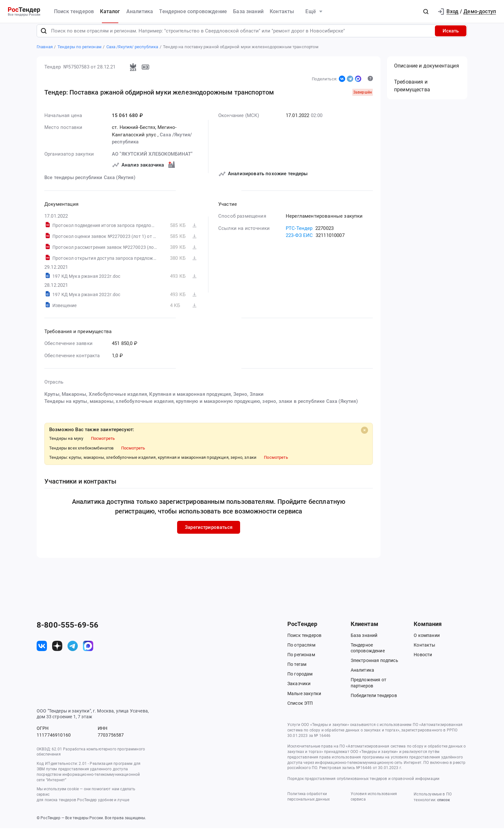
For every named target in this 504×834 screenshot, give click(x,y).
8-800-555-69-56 (67, 631)
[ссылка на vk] (42, 652)
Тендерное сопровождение (193, 11)
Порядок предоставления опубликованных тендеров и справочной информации (363, 784)
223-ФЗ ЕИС (299, 241)
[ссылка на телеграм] (73, 652)
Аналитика (140, 11)
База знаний (248, 11)
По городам (300, 680)
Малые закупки (304, 699)
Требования (412, 92)
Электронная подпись (374, 666)
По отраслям (301, 651)
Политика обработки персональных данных (309, 802)
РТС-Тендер (299, 234)
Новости (423, 660)
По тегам (297, 670)
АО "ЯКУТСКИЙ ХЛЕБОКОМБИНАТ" (152, 160)
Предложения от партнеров (369, 689)
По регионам (301, 660)
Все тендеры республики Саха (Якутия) (90, 184)
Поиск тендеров (74, 11)
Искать (451, 37)
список (444, 806)
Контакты (282, 11)
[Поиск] (44, 37)
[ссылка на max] (88, 652)
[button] (426, 12)
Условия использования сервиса (374, 802)
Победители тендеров (374, 701)
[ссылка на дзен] (57, 652)
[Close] (364, 436)
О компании (427, 641)
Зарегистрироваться (209, 533)
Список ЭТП (300, 709)
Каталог (110, 11)
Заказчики (299, 690)
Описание (427, 72)
